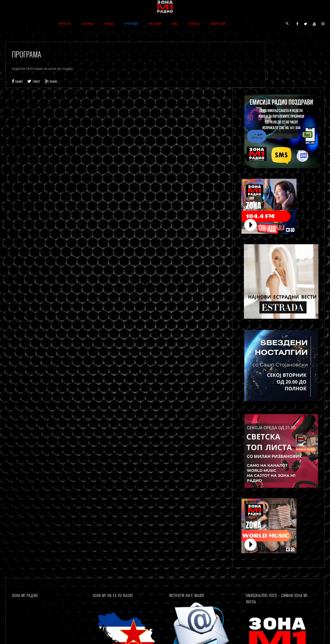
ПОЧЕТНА (65, 23)
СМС (175, 23)
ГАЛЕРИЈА (88, 23)
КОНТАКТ (194, 23)
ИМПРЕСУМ (218, 23)
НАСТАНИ (155, 23)
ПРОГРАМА (131, 23)
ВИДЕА (109, 23)
